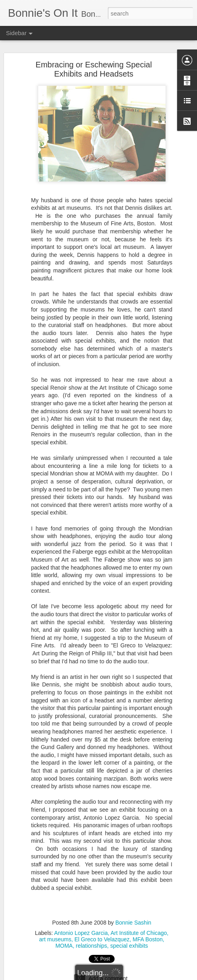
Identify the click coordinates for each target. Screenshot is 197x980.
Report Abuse (147, 976)
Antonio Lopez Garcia (81, 930)
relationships (92, 943)
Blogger (124, 976)
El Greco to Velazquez (102, 937)
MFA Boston (147, 937)
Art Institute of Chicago (139, 930)
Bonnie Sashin (133, 920)
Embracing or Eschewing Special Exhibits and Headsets (94, 66)
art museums (55, 937)
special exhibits (129, 943)
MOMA (64, 943)
